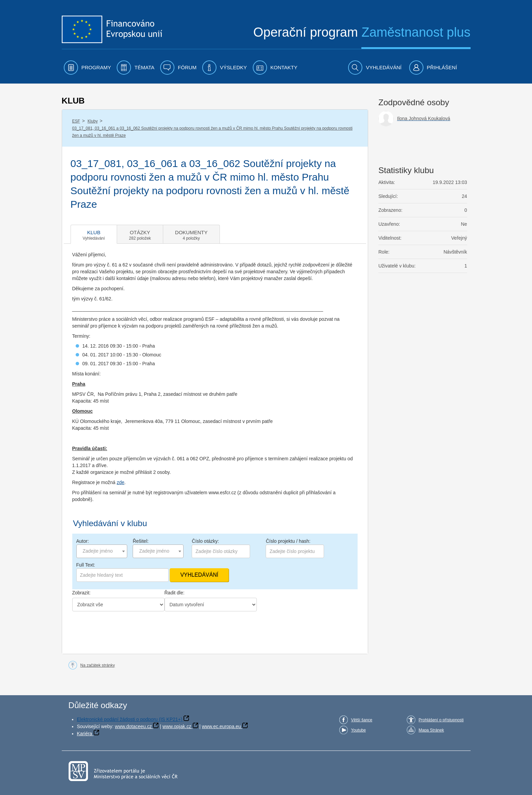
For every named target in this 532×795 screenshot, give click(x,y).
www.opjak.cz (177, 726)
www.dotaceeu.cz (134, 726)
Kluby (93, 121)
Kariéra (85, 734)
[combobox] (102, 551)
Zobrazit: (81, 593)
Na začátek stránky (98, 665)
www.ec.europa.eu (221, 726)
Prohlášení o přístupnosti (441, 720)
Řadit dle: (175, 593)
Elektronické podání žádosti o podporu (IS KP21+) (130, 719)
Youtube (359, 730)
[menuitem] (88, 68)
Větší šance (362, 720)
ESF (76, 121)
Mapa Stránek (431, 730)
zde (121, 482)
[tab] (94, 234)
